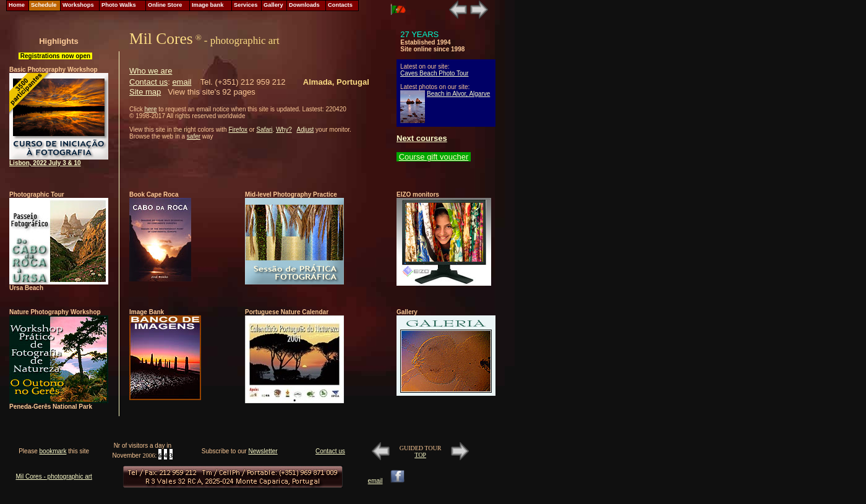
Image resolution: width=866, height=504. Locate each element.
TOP (420, 455)
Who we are (151, 71)
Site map (145, 92)
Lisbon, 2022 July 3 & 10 (45, 163)
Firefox (238, 130)
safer (194, 136)
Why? (284, 130)
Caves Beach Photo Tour (434, 73)
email (182, 82)
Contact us (148, 82)
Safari (264, 130)
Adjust (306, 130)
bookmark (53, 451)
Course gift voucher (434, 157)
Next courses (422, 138)
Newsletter (263, 451)
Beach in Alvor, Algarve (458, 94)
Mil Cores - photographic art (54, 476)
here (150, 109)
